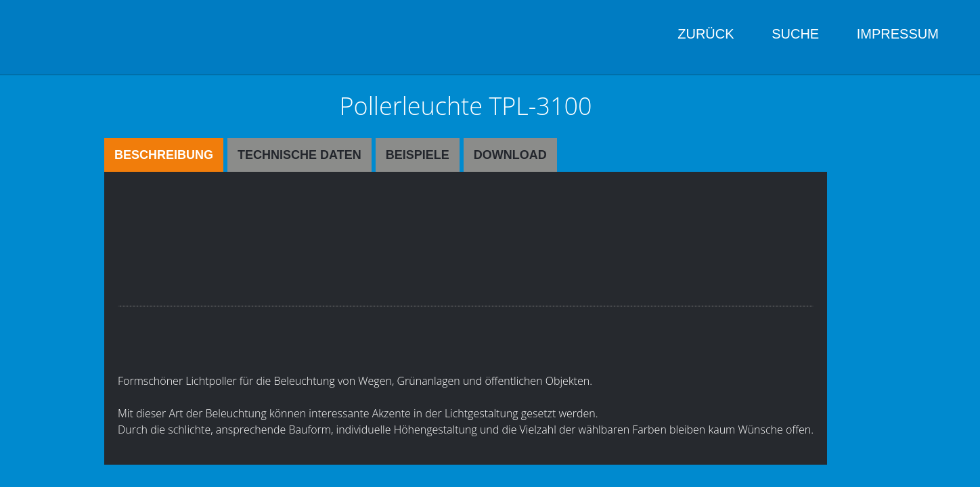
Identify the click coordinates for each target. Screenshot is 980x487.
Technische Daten (299, 155)
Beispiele (418, 155)
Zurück (706, 34)
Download (510, 155)
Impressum (898, 34)
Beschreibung (164, 155)
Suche (795, 34)
